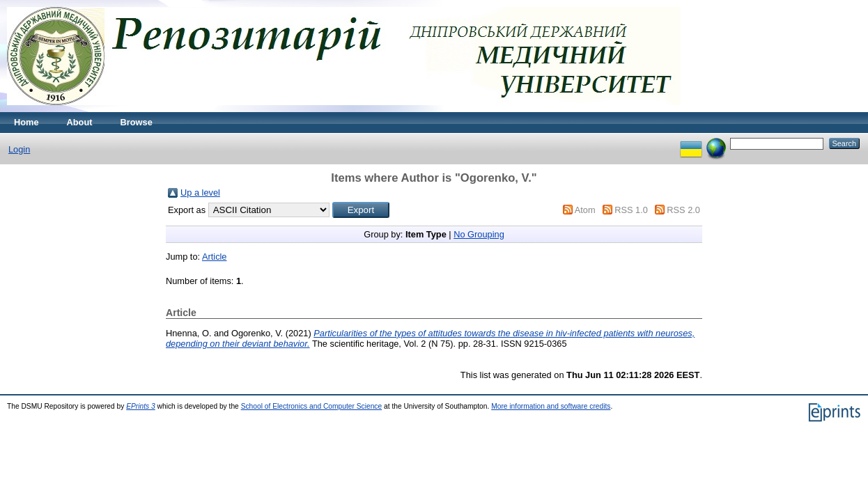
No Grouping (479, 234)
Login (19, 149)
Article (215, 257)
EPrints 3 (141, 406)
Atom (585, 210)
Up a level (200, 193)
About (80, 122)
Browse (137, 122)
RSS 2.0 (683, 210)
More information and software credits (551, 406)
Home (26, 122)
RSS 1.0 (631, 210)
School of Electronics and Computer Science (312, 406)
